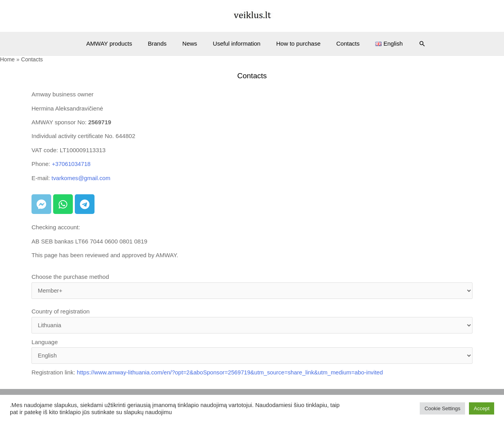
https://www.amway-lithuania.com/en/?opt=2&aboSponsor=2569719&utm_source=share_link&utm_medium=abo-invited (233, 374)
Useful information (237, 43)
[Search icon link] (408, 44)
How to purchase (294, 43)
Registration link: (211, 374)
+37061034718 (72, 164)
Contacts (340, 43)
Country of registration (252, 321)
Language (252, 352)
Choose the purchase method (252, 286)
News (194, 43)
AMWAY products (121, 43)
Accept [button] (482, 408)
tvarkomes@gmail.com (82, 178)
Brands (165, 43)
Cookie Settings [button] (442, 408)
